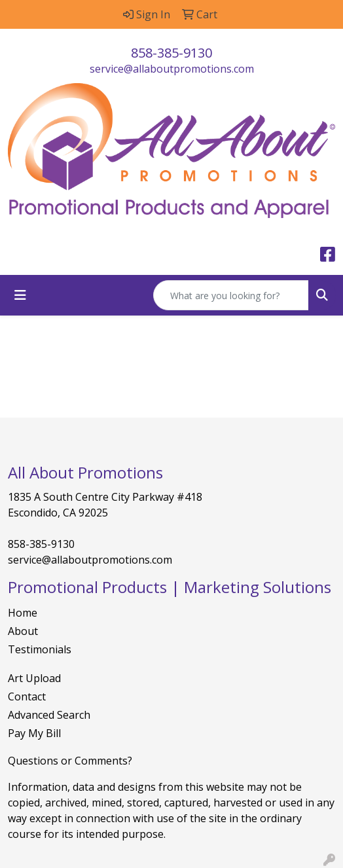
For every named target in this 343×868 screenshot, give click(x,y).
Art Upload (34, 678)
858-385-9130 (171, 53)
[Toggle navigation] (20, 295)
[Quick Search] (231, 295)
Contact (27, 696)
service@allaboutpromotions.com (172, 69)
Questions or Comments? (70, 761)
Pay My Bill (34, 733)
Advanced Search (49, 715)
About (23, 631)
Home (23, 613)
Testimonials (40, 649)
